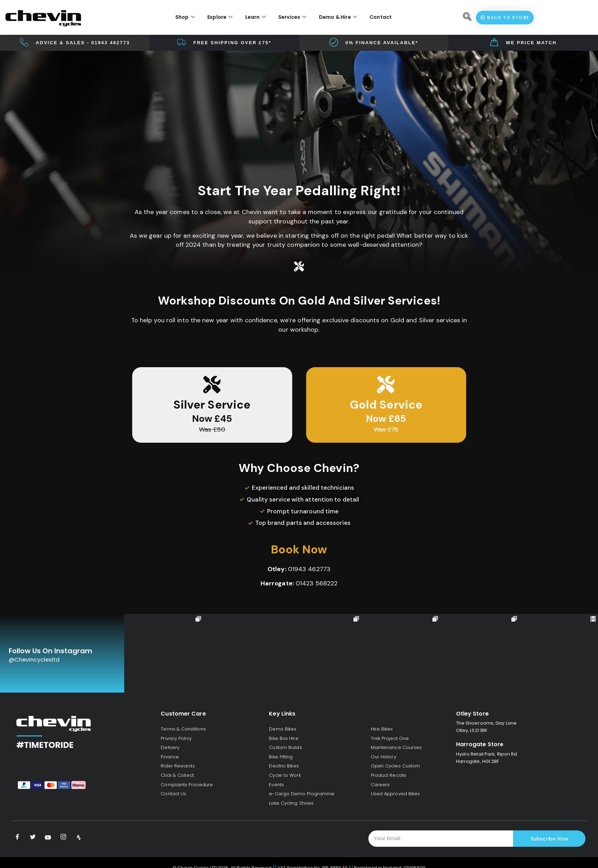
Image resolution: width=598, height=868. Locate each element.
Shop (185, 17)
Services (292, 17)
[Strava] (79, 837)
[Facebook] (17, 837)
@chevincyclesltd (34, 660)
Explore (220, 17)
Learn (256, 17)
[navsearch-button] (467, 17)
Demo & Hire (338, 17)
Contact (381, 17)
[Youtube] (48, 837)
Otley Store (472, 714)
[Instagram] (63, 837)
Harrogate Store (480, 744)
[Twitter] (33, 837)
